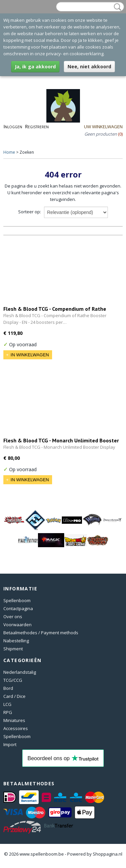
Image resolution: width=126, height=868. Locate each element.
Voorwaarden (17, 625)
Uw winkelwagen (103, 127)
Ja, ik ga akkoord (35, 66)
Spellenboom (17, 600)
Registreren (37, 126)
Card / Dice (14, 696)
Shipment (13, 649)
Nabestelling (16, 641)
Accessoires (16, 728)
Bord (8, 688)
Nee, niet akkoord (89, 66)
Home (9, 152)
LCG (7, 704)
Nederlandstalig (20, 672)
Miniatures (14, 720)
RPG (8, 712)
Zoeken (116, 7)
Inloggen (13, 126)
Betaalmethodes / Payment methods (41, 633)
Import (10, 744)
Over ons (13, 617)
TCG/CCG (13, 680)
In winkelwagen (30, 355)
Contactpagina (18, 608)
